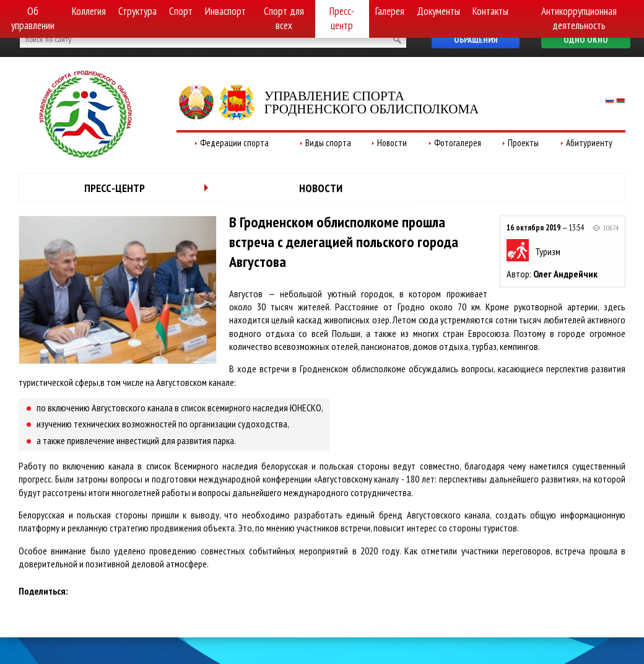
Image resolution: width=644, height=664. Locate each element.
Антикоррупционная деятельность (579, 18)
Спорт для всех (284, 18)
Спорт (181, 11)
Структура (137, 11)
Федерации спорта (234, 143)
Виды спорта (328, 143)
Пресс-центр (342, 18)
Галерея (390, 11)
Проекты (523, 143)
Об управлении (33, 18)
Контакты (490, 11)
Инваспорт (225, 11)
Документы (438, 11)
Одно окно (586, 40)
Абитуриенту (589, 143)
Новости (392, 143)
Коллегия (89, 11)
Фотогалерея (458, 143)
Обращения (476, 40)
